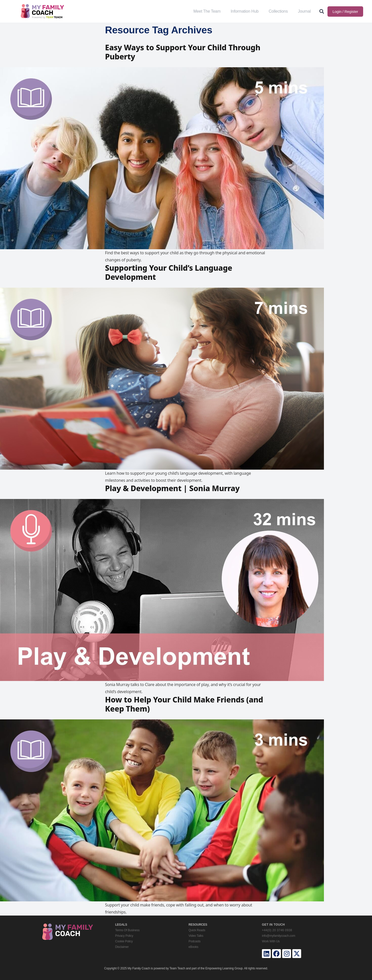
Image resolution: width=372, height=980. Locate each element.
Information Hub (245, 11)
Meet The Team (207, 11)
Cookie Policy (124, 941)
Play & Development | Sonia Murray (172, 488)
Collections (278, 11)
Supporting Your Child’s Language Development (169, 272)
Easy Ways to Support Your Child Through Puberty (183, 52)
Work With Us (271, 941)
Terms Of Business (127, 930)
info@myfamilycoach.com (278, 936)
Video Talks (196, 936)
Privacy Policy (124, 936)
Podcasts (194, 941)
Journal (304, 11)
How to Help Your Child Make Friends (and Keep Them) (184, 704)
